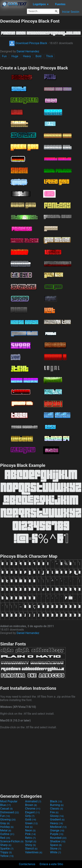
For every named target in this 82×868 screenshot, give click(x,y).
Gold (31, 819)
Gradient (57, 819)
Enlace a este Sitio (51, 864)
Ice (29, 827)
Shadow (58, 841)
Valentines (34, 852)
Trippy (6, 852)
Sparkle (7, 849)
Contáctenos (27, 864)
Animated (33, 801)
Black (56, 801)
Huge (15, 56)
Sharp (6, 845)
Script (31, 841)
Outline (7, 834)
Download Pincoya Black (28, 43)
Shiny (30, 845)
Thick (50, 56)
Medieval (58, 827)
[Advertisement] (41, 761)
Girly (30, 816)
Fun (4, 56)
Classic (57, 809)
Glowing (8, 819)
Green (31, 823)
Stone (56, 849)
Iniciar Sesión (71, 12)
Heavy (27, 56)
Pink (30, 834)
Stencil (31, 849)
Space (56, 845)
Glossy (57, 816)
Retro (30, 838)
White (56, 852)
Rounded (58, 838)
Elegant (32, 812)
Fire (54, 812)
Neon (30, 830)
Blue (6, 805)
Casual (6, 809)
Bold (38, 56)
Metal (6, 830)
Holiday (7, 827)
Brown (31, 805)
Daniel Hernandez (28, 51)
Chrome (33, 809)
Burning (57, 805)
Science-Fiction (12, 841)
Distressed (9, 812)
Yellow (7, 856)
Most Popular (9, 801)
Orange (57, 830)
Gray (5, 823)
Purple (57, 834)
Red (5, 838)
